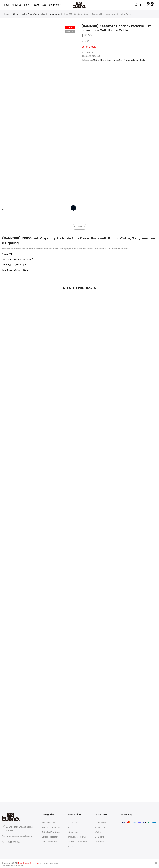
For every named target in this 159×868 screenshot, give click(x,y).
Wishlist (99, 830)
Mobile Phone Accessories (33, 14)
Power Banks (54, 14)
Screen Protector (50, 835)
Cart (70, 825)
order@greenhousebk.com (20, 834)
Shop (26, 5)
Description (79, 226)
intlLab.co (18, 864)
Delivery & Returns (77, 835)
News (36, 5)
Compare (100, 835)
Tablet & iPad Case (51, 830)
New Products (126, 60)
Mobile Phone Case (51, 825)
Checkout (73, 830)
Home (7, 5)
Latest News (101, 820)
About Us (17, 5)
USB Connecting (50, 840)
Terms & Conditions (78, 840)
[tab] (79, 226)
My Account (101, 825)
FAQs (44, 5)
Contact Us (55, 5)
